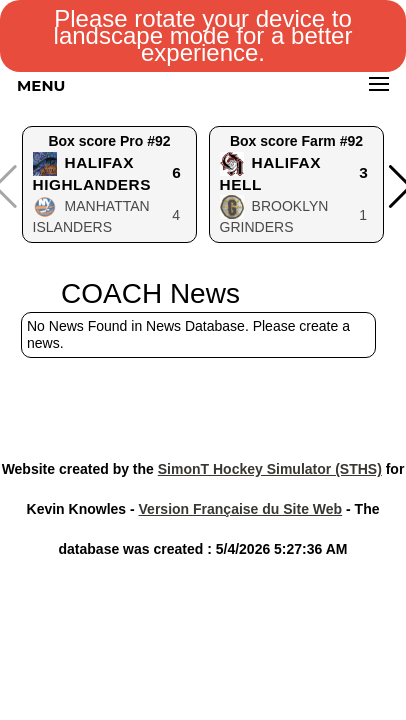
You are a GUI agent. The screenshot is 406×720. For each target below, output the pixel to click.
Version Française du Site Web (241, 509)
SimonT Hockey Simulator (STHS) (270, 469)
